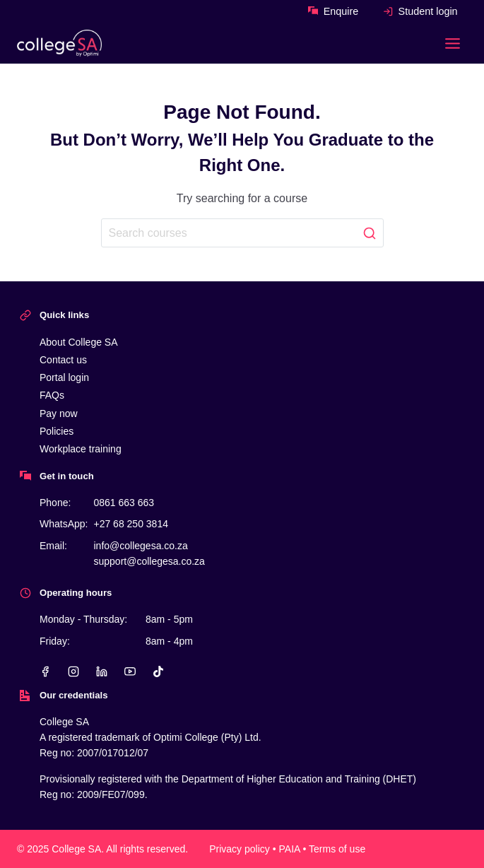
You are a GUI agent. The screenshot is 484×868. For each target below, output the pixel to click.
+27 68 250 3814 (131, 524)
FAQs (52, 395)
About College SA (79, 342)
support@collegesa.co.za (149, 561)
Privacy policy (240, 849)
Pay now (59, 414)
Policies (57, 431)
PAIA (290, 849)
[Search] (242, 233)
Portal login (64, 377)
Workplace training (81, 449)
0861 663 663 (124, 503)
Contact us (63, 360)
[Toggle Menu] (453, 43)
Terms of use (337, 849)
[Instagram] (73, 671)
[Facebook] (45, 671)
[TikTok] (158, 671)
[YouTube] (130, 671)
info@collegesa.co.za (140, 546)
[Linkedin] (102, 671)
